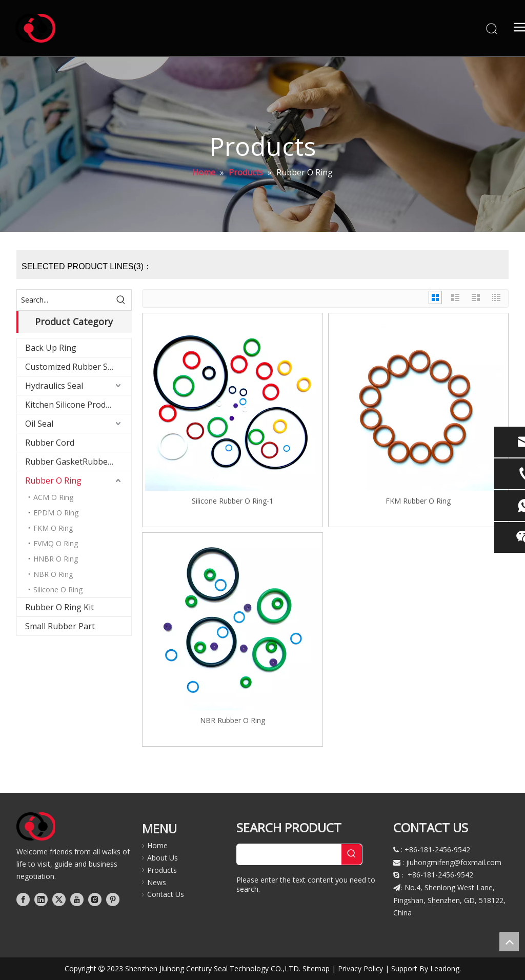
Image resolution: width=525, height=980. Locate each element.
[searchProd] (289, 854)
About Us (163, 858)
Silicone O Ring (58, 589)
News (157, 882)
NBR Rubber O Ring (233, 720)
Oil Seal (39, 424)
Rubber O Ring (53, 481)
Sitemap (316, 968)
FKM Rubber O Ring (418, 501)
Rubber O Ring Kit (59, 607)
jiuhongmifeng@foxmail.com (454, 862)
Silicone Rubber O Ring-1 (233, 501)
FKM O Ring (53, 528)
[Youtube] (77, 899)
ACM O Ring (53, 497)
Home (157, 845)
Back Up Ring (51, 348)
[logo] (36, 826)
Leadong (445, 968)
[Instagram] (95, 899)
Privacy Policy (360, 968)
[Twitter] (59, 899)
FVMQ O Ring (56, 543)
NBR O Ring (53, 574)
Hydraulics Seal (54, 386)
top (509, 942)
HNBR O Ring (56, 559)
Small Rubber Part (60, 626)
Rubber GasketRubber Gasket (78, 462)
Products (162, 870)
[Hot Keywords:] (121, 300)
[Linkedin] (41, 899)
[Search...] (64, 300)
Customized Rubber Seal (72, 367)
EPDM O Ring (56, 513)
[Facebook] (23, 899)
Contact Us (166, 894)
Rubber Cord (50, 443)
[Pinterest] (113, 899)
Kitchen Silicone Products (73, 405)
